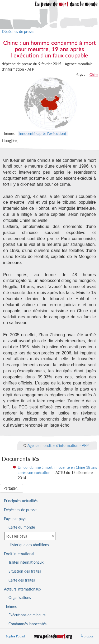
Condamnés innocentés (27, 624)
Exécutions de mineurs (27, 615)
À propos (87, 636)
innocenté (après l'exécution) (43, 133)
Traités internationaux (26, 562)
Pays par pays (15, 519)
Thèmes (10, 606)
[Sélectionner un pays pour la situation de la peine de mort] (30, 536)
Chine (94, 75)
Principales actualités (21, 501)
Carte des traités (22, 580)
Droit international (19, 554)
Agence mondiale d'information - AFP (58, 445)
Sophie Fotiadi (16, 636)
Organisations (20, 597)
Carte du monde (22, 527)
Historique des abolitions (29, 545)
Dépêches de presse (18, 31)
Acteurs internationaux (23, 589)
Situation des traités (25, 571)
